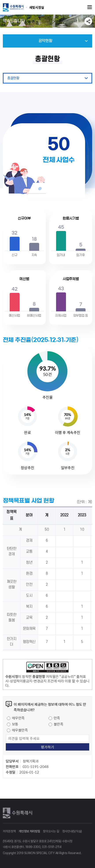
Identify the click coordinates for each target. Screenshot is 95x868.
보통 (15, 724)
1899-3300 (33, 847)
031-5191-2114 (52, 847)
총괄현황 (13, 78)
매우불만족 (20, 730)
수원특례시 (18, 813)
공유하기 (88, 21)
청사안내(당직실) (72, 831)
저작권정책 (9, 831)
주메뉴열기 (90, 7)
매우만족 (18, 718)
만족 (57, 718)
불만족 (58, 724)
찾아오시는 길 (51, 831)
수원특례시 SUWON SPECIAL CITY (37, 7)
